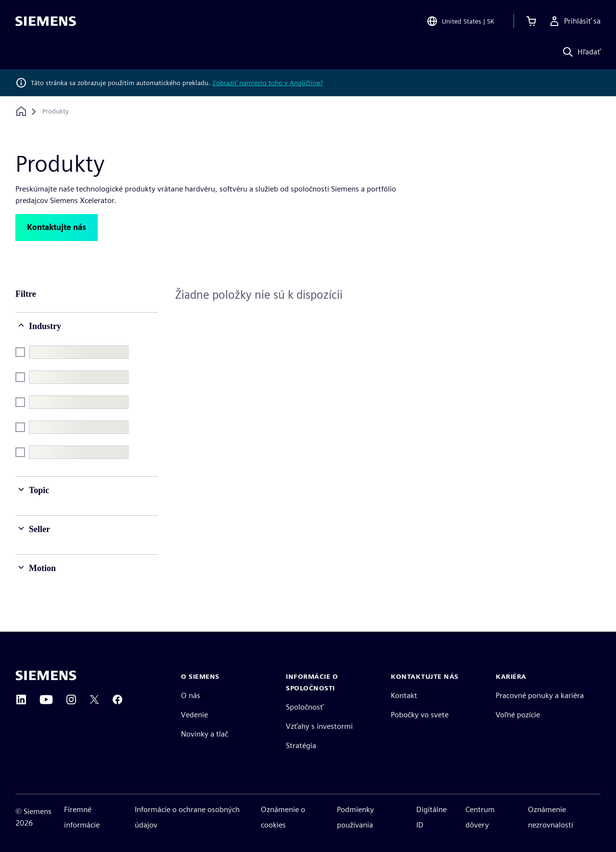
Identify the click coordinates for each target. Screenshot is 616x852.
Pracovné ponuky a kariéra (540, 695)
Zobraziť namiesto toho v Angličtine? (268, 83)
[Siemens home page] (46, 675)
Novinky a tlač (205, 734)
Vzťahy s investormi (319, 726)
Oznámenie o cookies (283, 817)
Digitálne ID (431, 817)
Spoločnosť (305, 707)
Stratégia (301, 745)
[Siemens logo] (46, 21)
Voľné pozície (518, 715)
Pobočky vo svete (420, 715)
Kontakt (404, 695)
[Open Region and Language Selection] (460, 21)
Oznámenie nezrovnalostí (551, 817)
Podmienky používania (355, 817)
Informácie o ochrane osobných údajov (187, 817)
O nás (191, 695)
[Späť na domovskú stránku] (21, 111)
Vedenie (194, 715)
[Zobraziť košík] (531, 21)
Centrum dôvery (480, 817)
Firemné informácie (82, 817)
